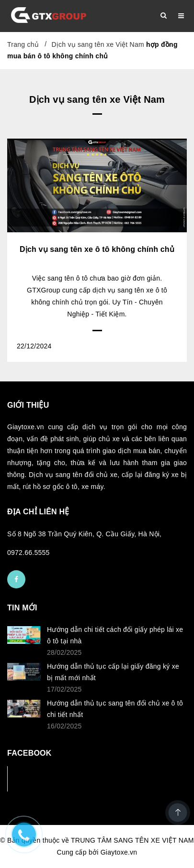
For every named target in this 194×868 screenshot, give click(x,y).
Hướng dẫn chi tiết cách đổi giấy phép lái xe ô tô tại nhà (115, 635)
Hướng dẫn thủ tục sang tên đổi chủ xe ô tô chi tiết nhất (115, 709)
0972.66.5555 (29, 553)
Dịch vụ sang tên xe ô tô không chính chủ (97, 249)
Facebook (39, 778)
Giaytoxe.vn (119, 852)
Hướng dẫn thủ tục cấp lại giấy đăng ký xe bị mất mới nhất (113, 672)
